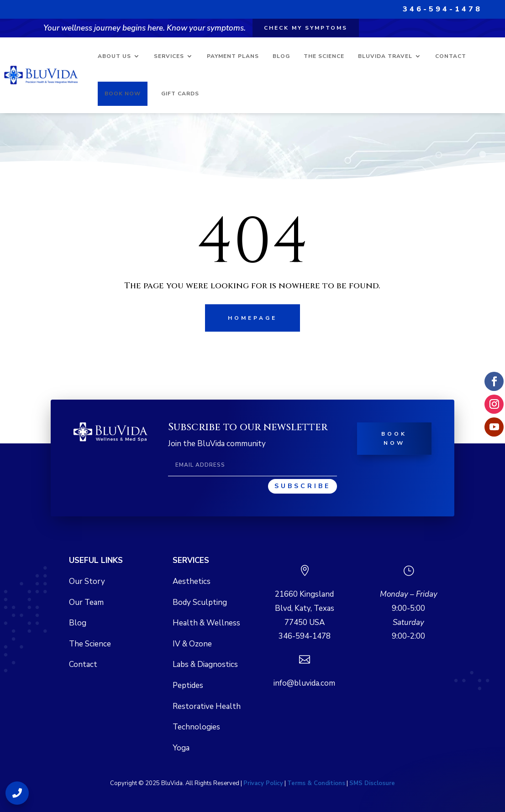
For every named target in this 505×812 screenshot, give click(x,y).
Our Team (86, 602)
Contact (451, 56)
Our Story (87, 581)
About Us (114, 56)
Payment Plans (233, 56)
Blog (281, 56)
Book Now (123, 94)
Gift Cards (180, 94)
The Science (324, 56)
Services (169, 56)
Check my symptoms (306, 28)
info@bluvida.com (304, 683)
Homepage (252, 318)
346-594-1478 (442, 9)
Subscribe (302, 486)
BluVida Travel (385, 56)
